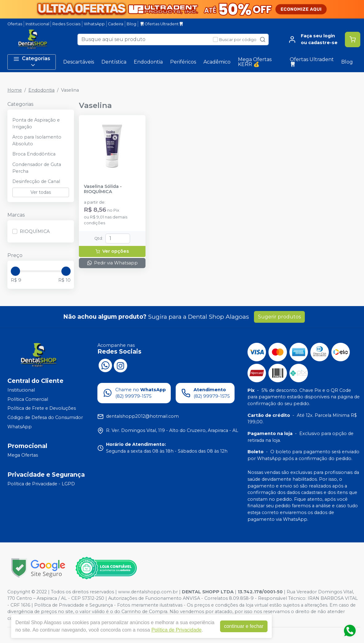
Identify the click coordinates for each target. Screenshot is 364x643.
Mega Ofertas (23, 455)
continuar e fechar (244, 626)
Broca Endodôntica (34, 154)
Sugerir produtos (279, 317)
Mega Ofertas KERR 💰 (255, 62)
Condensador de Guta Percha (37, 168)
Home (15, 90)
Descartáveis (79, 62)
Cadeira (116, 24)
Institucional (37, 24)
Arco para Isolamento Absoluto (37, 140)
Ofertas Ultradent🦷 (312, 62)
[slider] (15, 271)
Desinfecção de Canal (36, 181)
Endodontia (148, 62)
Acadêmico (217, 62)
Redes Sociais (66, 24)
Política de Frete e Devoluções (42, 409)
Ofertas (15, 24)
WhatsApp (94, 24)
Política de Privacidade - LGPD (41, 484)
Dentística (114, 62)
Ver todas (41, 192)
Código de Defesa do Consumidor (45, 417)
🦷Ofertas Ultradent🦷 (162, 24)
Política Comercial (28, 399)
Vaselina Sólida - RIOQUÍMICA (103, 189)
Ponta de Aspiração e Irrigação (36, 123)
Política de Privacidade (176, 630)
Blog (131, 24)
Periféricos (183, 62)
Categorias (32, 62)
